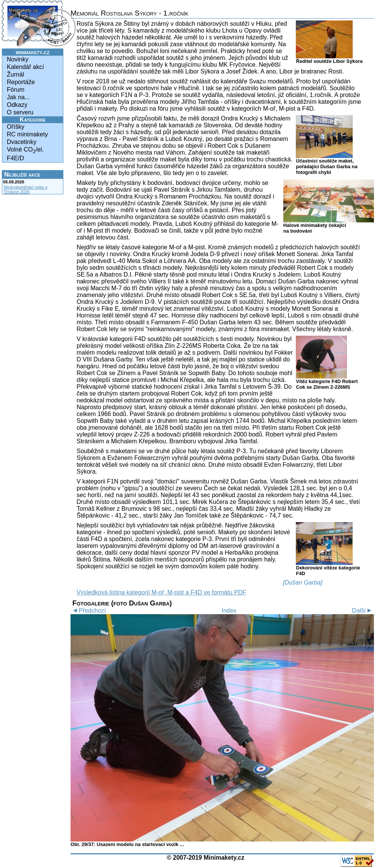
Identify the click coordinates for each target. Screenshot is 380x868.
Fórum (16, 90)
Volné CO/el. (25, 150)
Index (229, 611)
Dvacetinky (22, 142)
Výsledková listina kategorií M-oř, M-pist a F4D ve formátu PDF (161, 592)
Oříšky (16, 127)
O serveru (20, 112)
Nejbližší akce (22, 174)
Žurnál (15, 74)
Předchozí (88, 611)
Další (363, 611)
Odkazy (17, 105)
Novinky (18, 59)
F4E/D (15, 158)
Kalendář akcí (25, 67)
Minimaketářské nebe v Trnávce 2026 (26, 189)
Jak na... (18, 97)
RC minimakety (27, 134)
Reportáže (21, 82)
